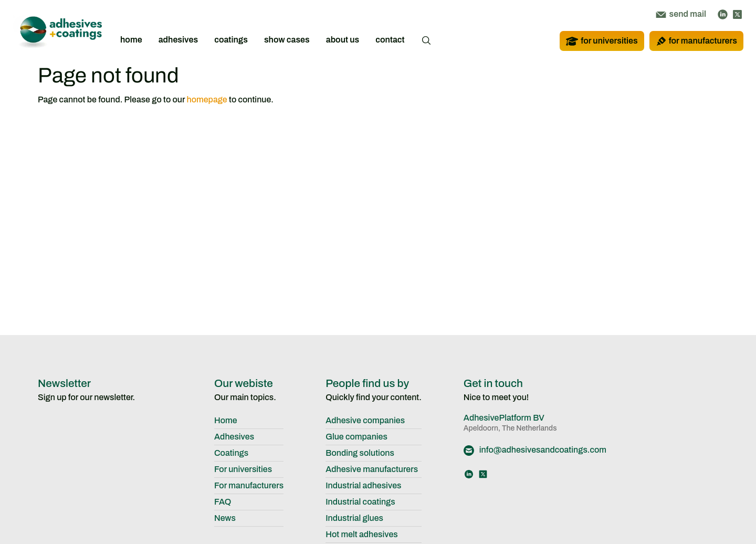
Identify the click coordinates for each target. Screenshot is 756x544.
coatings (231, 40)
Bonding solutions (360, 453)
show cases (287, 40)
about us (343, 40)
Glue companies (356, 437)
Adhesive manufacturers (372, 469)
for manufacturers (696, 41)
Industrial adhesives (363, 485)
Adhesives (234, 437)
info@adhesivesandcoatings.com (535, 450)
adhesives (178, 40)
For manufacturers (249, 485)
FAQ (223, 502)
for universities (602, 41)
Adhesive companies (365, 420)
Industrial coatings (360, 502)
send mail (681, 14)
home (131, 40)
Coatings (231, 453)
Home (226, 420)
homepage (207, 100)
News (225, 518)
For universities (243, 469)
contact (390, 40)
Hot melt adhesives (362, 534)
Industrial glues (354, 518)
